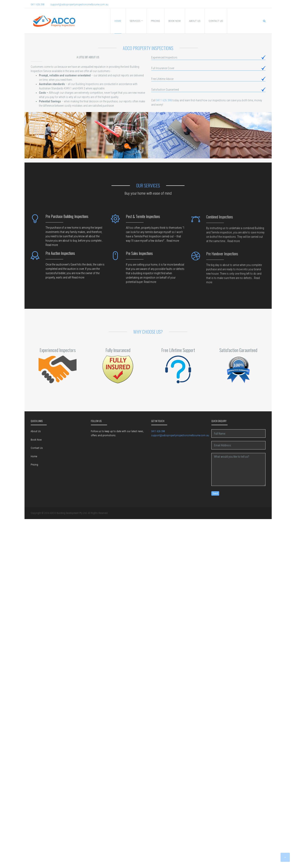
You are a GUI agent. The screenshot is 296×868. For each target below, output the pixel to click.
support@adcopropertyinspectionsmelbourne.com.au (79, 4)
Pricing (34, 465)
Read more (52, 247)
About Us (36, 431)
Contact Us (37, 448)
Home (34, 456)
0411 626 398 (37, 4)
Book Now (36, 440)
